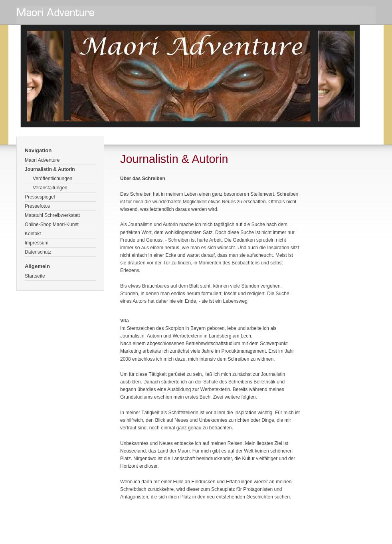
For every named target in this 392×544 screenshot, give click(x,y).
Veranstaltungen (50, 188)
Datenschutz (38, 252)
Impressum (37, 243)
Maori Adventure (42, 160)
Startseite (35, 276)
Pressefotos (37, 206)
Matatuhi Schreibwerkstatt (52, 215)
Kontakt (33, 234)
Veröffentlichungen (52, 179)
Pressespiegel (40, 197)
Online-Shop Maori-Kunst (52, 224)
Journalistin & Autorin (50, 169)
